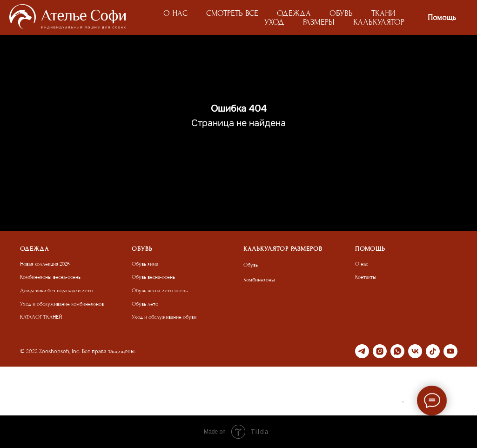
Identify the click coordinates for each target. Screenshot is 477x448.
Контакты (366, 277)
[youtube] (450, 351)
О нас (362, 264)
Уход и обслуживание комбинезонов (62, 304)
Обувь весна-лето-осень (160, 291)
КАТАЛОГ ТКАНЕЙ (41, 317)
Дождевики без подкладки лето (56, 291)
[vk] (415, 351)
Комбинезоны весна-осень (50, 277)
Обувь (251, 265)
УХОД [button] (274, 22)
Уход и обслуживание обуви (164, 317)
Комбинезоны (259, 280)
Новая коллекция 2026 (45, 264)
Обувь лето (145, 304)
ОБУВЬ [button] (341, 13)
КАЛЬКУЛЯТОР (379, 22)
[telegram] (362, 351)
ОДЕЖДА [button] (294, 13)
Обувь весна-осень (153, 277)
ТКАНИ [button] (383, 13)
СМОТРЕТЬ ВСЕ (232, 13)
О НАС (175, 13)
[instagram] (380, 351)
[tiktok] (433, 351)
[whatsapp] (397, 351)
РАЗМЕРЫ (319, 22)
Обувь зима (145, 264)
